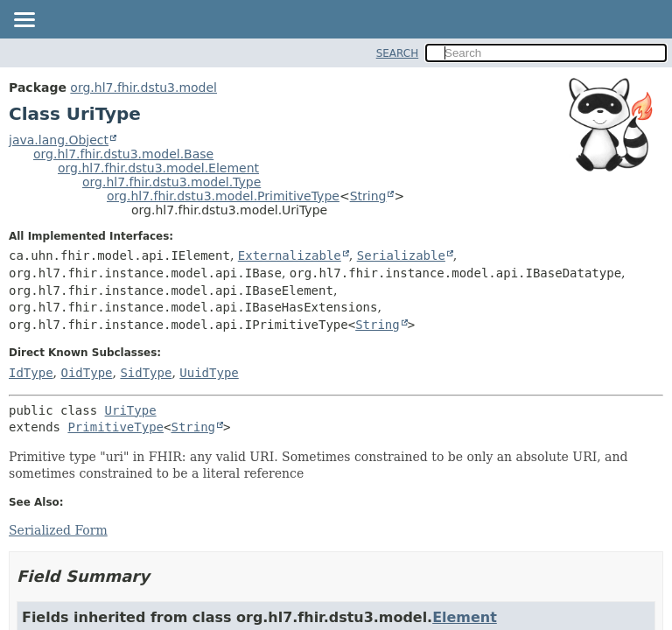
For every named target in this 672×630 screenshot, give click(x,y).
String (368, 196)
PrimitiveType (115, 427)
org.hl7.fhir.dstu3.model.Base (123, 154)
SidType (146, 373)
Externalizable (290, 255)
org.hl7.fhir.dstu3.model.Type (171, 182)
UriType (131, 410)
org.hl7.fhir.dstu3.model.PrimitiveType (223, 196)
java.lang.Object (59, 140)
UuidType (209, 373)
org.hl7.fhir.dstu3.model (143, 87)
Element (465, 617)
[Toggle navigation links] (24, 21)
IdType (31, 373)
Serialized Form (58, 530)
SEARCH (398, 53)
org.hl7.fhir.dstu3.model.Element (158, 168)
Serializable (401, 255)
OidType (86, 373)
